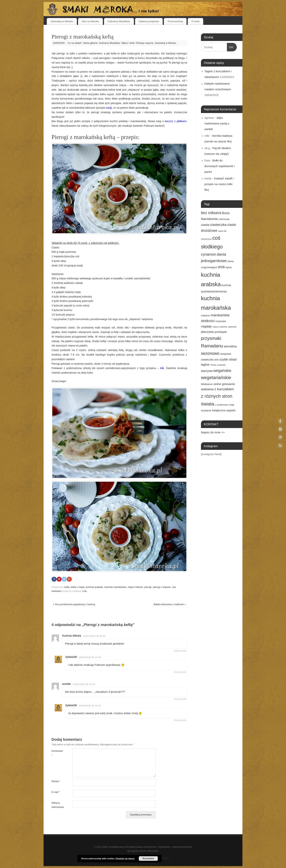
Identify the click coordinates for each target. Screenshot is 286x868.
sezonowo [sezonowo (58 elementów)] (210, 353)
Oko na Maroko (90, 21)
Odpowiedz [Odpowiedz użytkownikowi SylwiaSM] (180, 672)
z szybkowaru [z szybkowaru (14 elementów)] (222, 405)
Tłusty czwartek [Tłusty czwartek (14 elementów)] (218, 365)
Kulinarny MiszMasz (119, 21)
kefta (67, 587)
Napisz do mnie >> (213, 432)
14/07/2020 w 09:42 (94, 636)
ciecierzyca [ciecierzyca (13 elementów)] (206, 239)
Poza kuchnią (175, 21)
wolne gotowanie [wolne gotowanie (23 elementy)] (224, 384)
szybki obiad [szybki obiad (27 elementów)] (228, 359)
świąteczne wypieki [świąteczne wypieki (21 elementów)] (224, 410)
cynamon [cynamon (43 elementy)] (208, 254)
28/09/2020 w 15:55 (90, 657)
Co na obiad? (75, 43)
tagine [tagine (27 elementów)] (205, 364)
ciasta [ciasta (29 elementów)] (205, 225)
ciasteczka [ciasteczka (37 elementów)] (218, 225)
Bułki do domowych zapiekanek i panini (219, 166)
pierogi (148, 587)
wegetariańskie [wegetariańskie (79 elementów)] (216, 377)
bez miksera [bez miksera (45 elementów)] (211, 213)
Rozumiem (148, 859)
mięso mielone (135, 587)
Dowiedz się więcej (125, 859)
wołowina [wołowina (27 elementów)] (207, 389)
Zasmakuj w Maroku (62, 21)
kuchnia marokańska (115, 587)
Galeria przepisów (149, 21)
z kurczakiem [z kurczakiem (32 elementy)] (224, 389)
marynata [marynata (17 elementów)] (221, 321)
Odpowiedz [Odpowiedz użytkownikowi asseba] (180, 699)
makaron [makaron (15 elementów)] (205, 316)
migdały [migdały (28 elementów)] (206, 326)
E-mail (56, 792)
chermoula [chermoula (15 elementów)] (224, 219)
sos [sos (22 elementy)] (216, 360)
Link (84, 591)
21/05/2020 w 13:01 (90, 706)
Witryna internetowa (57, 805)
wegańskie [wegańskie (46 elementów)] (222, 371)
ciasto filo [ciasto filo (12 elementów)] (222, 231)
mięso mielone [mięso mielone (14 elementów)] (220, 327)
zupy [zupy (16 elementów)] (232, 405)
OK (230, 47)
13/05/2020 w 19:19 (84, 684)
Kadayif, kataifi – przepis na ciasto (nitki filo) (220, 184)
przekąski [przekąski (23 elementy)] (221, 332)
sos (174, 587)
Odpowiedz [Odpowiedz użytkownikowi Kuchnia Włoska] (180, 651)
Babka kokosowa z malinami (170, 604)
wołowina (56, 591)
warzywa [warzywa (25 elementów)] (207, 371)
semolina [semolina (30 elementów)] (230, 346)
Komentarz (57, 753)
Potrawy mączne (145, 43)
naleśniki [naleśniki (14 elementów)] (232, 327)
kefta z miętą (78, 587)
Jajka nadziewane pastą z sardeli (217, 123)
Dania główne (90, 43)
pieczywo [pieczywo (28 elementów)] (207, 332)
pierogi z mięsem (162, 587)
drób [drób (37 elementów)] (221, 267)
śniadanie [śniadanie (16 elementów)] (206, 411)
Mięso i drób (128, 43)
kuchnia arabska (95, 587)
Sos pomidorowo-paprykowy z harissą (74, 604)
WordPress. (163, 858)
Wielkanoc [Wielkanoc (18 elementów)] (207, 384)
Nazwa (56, 782)
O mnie (196, 21)
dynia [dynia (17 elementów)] (229, 267)
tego (115, 319)
